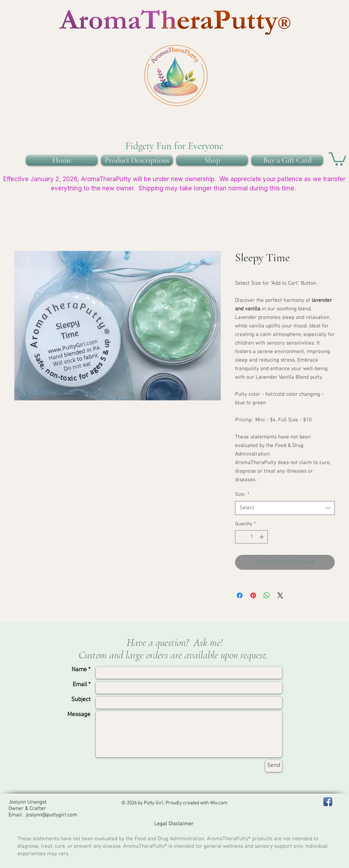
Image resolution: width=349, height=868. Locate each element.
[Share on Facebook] (240, 595)
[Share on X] (280, 595)
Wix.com (219, 803)
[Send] (274, 766)
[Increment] (262, 537)
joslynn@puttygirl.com (51, 815)
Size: (242, 495)
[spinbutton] (251, 537)
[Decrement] (241, 537)
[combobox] (285, 508)
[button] (337, 158)
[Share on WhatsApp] (267, 595)
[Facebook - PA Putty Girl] (328, 802)
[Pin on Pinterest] (253, 595)
